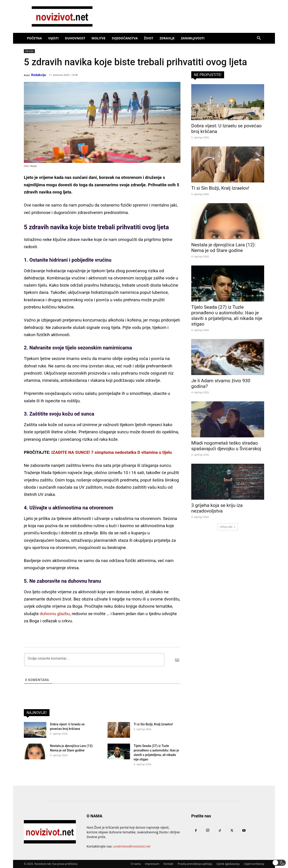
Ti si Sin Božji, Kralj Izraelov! (153, 724)
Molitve (99, 38)
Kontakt (168, 864)
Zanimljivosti (193, 38)
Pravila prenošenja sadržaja (195, 864)
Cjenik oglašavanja (228, 864)
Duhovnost (75, 38)
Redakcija (38, 75)
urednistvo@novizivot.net (132, 846)
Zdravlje (167, 38)
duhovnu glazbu (55, 614)
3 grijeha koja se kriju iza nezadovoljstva (217, 508)
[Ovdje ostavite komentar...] (94, 660)
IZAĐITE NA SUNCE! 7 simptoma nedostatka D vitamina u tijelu (112, 452)
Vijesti (53, 38)
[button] (259, 39)
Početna (34, 38)
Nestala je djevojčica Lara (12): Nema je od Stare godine (223, 248)
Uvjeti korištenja (254, 864)
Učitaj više (228, 527)
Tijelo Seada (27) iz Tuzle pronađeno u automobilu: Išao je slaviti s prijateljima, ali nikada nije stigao (227, 316)
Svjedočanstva (125, 38)
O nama (136, 864)
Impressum (152, 864)
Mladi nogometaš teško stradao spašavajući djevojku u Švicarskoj (226, 446)
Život (149, 38)
